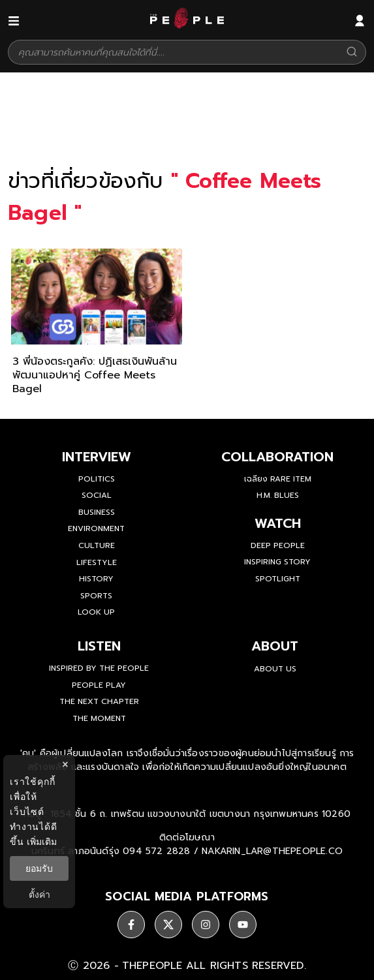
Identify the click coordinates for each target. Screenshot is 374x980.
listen (99, 646)
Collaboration (277, 457)
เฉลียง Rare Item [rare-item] (278, 479)
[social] (131, 925)
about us (275, 669)
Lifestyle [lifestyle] (97, 562)
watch (278, 523)
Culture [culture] (97, 545)
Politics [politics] (97, 479)
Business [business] (97, 512)
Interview (97, 457)
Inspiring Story (277, 562)
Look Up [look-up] (96, 612)
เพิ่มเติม (42, 842)
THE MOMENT (99, 718)
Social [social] (97, 495)
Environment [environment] (96, 528)
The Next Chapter (99, 701)
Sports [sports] (96, 596)
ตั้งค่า (39, 895)
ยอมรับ (39, 868)
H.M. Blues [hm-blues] (278, 495)
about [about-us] (275, 646)
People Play (99, 685)
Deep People (278, 545)
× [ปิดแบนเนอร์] (65, 764)
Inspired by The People (99, 668)
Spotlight (278, 579)
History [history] (96, 579)
